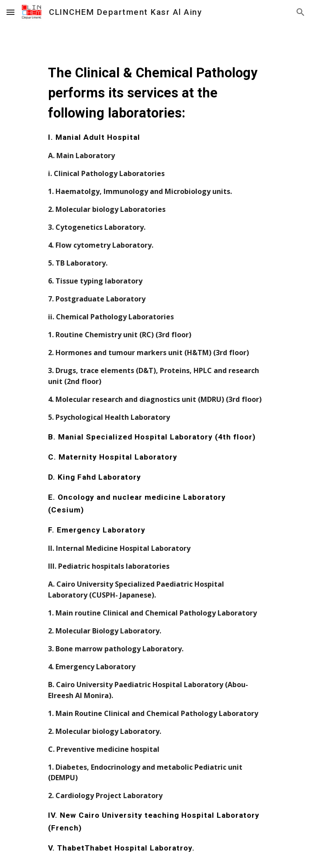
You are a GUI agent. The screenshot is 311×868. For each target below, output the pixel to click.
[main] (155, 446)
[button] (10, 12)
